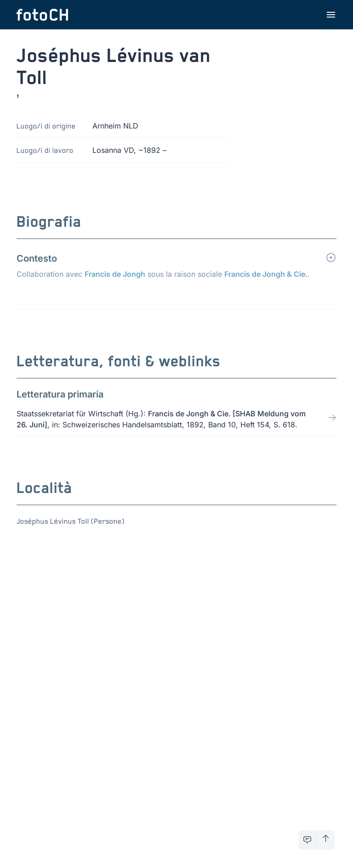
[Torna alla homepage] (42, 15)
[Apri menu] (331, 15)
